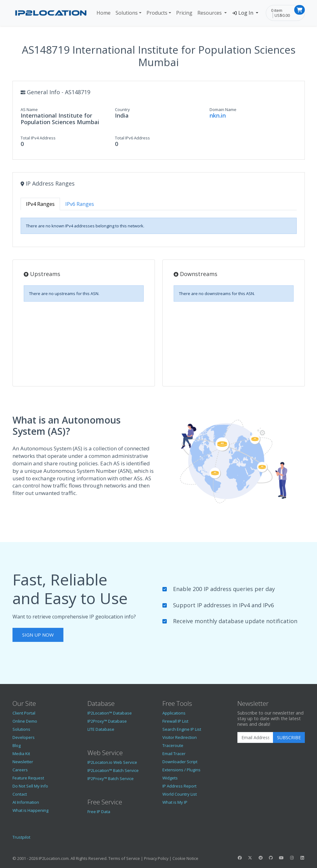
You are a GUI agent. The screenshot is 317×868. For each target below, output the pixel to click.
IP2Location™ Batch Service (113, 770)
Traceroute (173, 745)
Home (104, 13)
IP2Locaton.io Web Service (112, 762)
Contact (20, 794)
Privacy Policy (156, 858)
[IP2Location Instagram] (292, 858)
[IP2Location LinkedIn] (302, 858)
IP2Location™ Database (110, 713)
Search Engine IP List (182, 729)
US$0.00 (282, 15)
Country (122, 109)
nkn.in (218, 115)
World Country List (180, 794)
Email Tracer (174, 754)
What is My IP (175, 802)
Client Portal (24, 713)
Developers (24, 737)
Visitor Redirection (180, 737)
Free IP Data (99, 812)
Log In (243, 13)
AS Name (29, 109)
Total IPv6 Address (132, 138)
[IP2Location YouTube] (281, 858)
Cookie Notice (185, 858)
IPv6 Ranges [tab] (80, 204)
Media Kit (21, 754)
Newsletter (23, 762)
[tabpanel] (159, 226)
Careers (20, 770)
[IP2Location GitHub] (271, 858)
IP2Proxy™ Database (107, 721)
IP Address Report (179, 786)
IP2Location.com (54, 858)
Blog (17, 745)
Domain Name (223, 109)
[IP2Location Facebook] (240, 858)
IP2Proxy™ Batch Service (111, 778)
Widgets (170, 778)
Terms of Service (124, 858)
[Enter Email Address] (255, 738)
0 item (277, 10)
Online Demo (25, 721)
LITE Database (101, 729)
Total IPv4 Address (38, 138)
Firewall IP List (175, 721)
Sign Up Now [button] (38, 635)
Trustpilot (21, 837)
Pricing (184, 13)
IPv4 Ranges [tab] (40, 204)
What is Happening (30, 810)
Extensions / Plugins (181, 770)
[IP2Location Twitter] (250, 858)
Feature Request (28, 778)
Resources (210, 13)
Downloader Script (180, 762)
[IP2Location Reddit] (260, 858)
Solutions (127, 13)
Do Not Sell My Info (30, 786)
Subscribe (289, 737)
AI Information (26, 802)
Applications (174, 713)
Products (157, 13)
